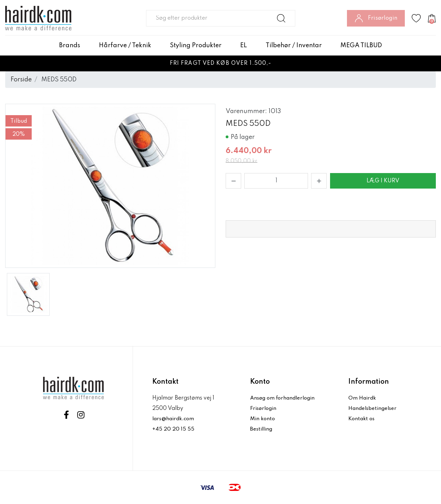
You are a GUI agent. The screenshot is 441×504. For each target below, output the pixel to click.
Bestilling (263, 429)
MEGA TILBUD (361, 46)
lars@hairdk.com (175, 419)
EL (244, 46)
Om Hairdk (363, 398)
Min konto (263, 419)
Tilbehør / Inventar (294, 46)
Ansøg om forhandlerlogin (285, 398)
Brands (70, 46)
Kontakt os (362, 419)
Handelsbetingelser (374, 409)
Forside (21, 80)
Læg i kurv (383, 181)
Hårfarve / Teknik (125, 46)
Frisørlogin (265, 409)
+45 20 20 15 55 (173, 429)
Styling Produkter (196, 46)
